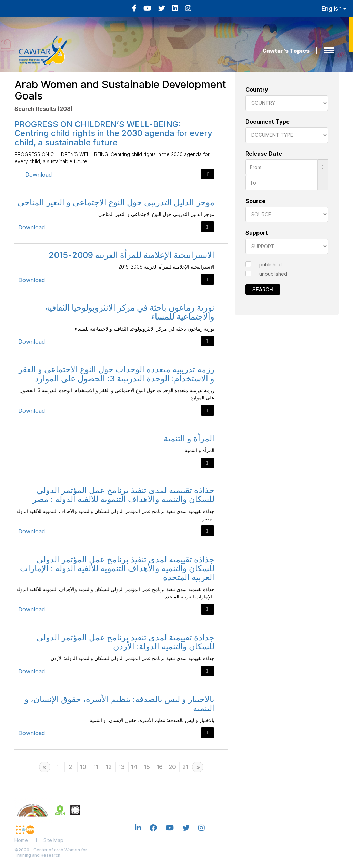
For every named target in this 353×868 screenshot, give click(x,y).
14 (134, 767)
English (334, 8)
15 (147, 767)
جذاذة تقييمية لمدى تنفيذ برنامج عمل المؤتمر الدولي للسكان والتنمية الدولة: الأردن (125, 642)
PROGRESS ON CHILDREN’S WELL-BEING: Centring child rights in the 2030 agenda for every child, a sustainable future (113, 133)
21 (185, 767)
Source (255, 201)
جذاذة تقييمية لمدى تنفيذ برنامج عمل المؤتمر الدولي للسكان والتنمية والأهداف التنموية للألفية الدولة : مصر (123, 495)
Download (38, 175)
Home (21, 840)
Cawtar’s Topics (286, 51)
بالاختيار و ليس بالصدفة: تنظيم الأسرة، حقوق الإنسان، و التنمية (119, 704)
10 (83, 767)
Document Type (268, 122)
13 (122, 767)
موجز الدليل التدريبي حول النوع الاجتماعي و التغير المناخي (116, 202)
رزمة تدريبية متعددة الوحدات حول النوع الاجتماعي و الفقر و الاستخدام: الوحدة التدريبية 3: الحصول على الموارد (116, 374)
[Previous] (45, 767)
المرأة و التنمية (189, 438)
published (270, 265)
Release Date (264, 154)
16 (160, 767)
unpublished (273, 274)
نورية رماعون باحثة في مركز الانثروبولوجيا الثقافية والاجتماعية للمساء (130, 312)
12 (109, 767)
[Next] (198, 767)
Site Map (53, 840)
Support (257, 233)
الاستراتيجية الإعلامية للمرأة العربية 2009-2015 (132, 255)
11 (96, 767)
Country (257, 90)
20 (172, 767)
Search (263, 289)
